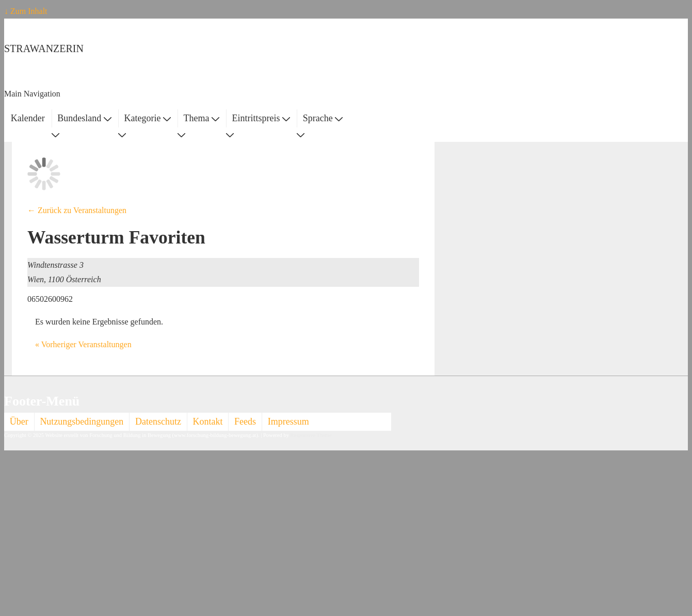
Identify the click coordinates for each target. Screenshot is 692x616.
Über (19, 422)
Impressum (288, 422)
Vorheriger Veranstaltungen (83, 344)
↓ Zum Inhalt (26, 11)
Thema (202, 118)
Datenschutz (158, 422)
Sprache (323, 118)
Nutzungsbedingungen (82, 422)
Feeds (245, 422)
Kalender (28, 118)
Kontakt (208, 422)
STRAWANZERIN (44, 48)
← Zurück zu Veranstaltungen (77, 210)
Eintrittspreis (261, 118)
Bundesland (84, 118)
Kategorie (147, 118)
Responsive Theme (311, 435)
